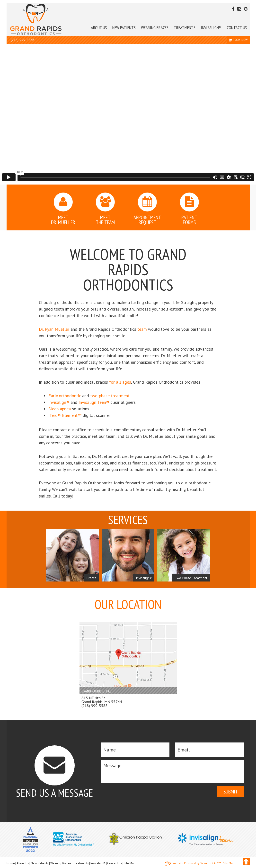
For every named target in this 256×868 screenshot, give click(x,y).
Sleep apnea (60, 409)
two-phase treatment (110, 396)
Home (11, 863)
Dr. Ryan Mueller (54, 329)
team (142, 329)
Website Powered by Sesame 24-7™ (193, 863)
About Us (23, 863)
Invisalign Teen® (94, 402)
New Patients (40, 863)
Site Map (130, 863)
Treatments (81, 863)
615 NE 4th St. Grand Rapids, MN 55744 (102, 700)
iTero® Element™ (65, 415)
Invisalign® (59, 402)
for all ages (120, 382)
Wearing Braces (61, 863)
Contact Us (115, 863)
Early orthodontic (65, 396)
